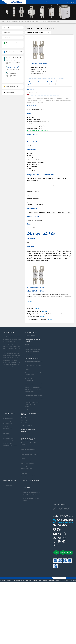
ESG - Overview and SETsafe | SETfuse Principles (29, 442)
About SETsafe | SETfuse (63, 84)
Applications (31, 81)
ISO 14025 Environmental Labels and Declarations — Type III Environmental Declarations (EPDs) (32, 377)
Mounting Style (52, 78)
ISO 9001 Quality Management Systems (33, 363)
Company (49, 2)
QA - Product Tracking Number (9, 434)
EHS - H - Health (24, 418)
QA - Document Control (7, 426)
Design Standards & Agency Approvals (46, 81)
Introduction (27, 342)
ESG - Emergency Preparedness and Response (28, 456)
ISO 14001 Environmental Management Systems (33, 367)
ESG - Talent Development (26, 466)
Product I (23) (7, 33)
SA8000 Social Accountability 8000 (32, 400)
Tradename (46, 84)
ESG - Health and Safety (26, 459)
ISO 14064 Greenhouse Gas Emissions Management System (33, 389)
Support (41, 2)
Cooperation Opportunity (30, 333)
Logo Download (26, 481)
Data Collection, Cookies (27, 488)
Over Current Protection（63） (13, 58)
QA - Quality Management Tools (9, 429)
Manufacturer (38, 78)
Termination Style (62, 78)
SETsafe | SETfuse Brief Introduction (10, 444)
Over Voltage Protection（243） (13, 52)
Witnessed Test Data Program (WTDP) (32, 347)
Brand (40, 84)
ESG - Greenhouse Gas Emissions (28, 450)
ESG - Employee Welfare (26, 464)
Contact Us (57, 3)
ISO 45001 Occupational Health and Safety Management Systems (33, 382)
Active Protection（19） (11, 87)
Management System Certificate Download (33, 407)
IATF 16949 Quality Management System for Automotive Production (34, 360)
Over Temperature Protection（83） (13, 44)
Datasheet (30, 78)
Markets (27, 2)
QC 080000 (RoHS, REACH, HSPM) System (34, 370)
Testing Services (28, 352)
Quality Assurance (33, 84)
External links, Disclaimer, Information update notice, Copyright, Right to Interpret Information (32, 491)
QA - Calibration (6, 431)
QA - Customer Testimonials (8, 436)
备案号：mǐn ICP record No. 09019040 (66, 577)
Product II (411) (7, 37)
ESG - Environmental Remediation (28, 445)
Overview (52, 84)
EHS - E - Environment (25, 416)
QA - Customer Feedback (8, 439)
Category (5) (6, 28)
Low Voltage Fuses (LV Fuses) (31, 22)
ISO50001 (23, 432)
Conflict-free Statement (29, 373)
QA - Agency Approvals (7, 424)
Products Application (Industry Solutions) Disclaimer (30, 496)
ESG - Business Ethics (25, 471)
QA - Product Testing (7, 419)
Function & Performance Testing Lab (32, 345)
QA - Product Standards (7, 441)
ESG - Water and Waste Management (28, 447)
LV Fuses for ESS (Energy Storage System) (50, 22)
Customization (61, 81)
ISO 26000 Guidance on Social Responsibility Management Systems (34, 397)
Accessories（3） (10, 93)
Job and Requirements (7, 483)
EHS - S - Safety (24, 421)
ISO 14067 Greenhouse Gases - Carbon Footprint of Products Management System (33, 393)
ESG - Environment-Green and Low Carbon (29, 452)
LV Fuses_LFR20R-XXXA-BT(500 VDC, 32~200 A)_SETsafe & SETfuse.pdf (44, 95)
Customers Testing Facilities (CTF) (32, 350)
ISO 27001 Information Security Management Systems (34, 404)
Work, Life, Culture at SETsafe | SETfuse (10, 481)
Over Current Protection (17, 22)
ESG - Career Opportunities (26, 469)
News (34, 2)
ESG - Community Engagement (27, 462)
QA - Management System (8, 417)
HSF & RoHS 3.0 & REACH (26, 423)
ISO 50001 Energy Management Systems (33, 385)
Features (45, 78)
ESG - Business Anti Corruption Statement (29, 474)
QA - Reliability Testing (7, 422)
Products (21, 2)
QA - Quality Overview (7, 414)
